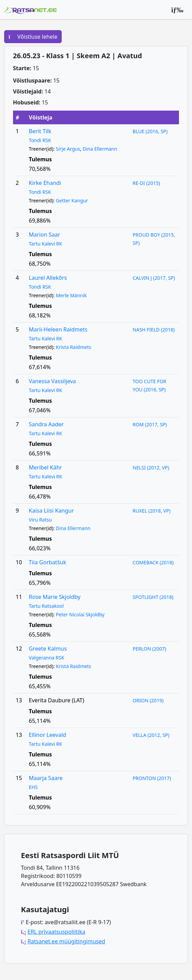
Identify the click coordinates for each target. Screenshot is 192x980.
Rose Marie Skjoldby (55, 597)
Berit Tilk (40, 131)
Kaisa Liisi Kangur (51, 511)
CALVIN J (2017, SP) (154, 278)
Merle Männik (71, 295)
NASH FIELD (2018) (154, 330)
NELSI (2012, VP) (151, 468)
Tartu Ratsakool (46, 606)
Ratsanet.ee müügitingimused (66, 941)
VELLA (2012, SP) (151, 735)
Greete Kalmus (48, 649)
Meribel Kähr (45, 467)
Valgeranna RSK (46, 658)
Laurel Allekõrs (48, 278)
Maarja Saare (46, 778)
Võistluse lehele (33, 37)
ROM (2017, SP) (150, 424)
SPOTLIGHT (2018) (153, 597)
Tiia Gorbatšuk (47, 562)
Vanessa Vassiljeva (52, 381)
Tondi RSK (40, 140)
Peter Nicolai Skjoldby (80, 614)
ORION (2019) (148, 700)
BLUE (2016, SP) (150, 131)
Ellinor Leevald (47, 735)
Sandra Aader (46, 424)
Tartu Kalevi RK (45, 244)
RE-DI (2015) (146, 183)
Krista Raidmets (74, 347)
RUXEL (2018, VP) (152, 511)
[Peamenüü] (177, 10)
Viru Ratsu (40, 520)
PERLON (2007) (149, 649)
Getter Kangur (72, 200)
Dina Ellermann (100, 149)
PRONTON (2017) (152, 778)
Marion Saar (44, 235)
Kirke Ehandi (45, 183)
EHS (33, 787)
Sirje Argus (68, 149)
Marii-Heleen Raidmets (58, 329)
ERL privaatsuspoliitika (56, 932)
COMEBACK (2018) (153, 562)
